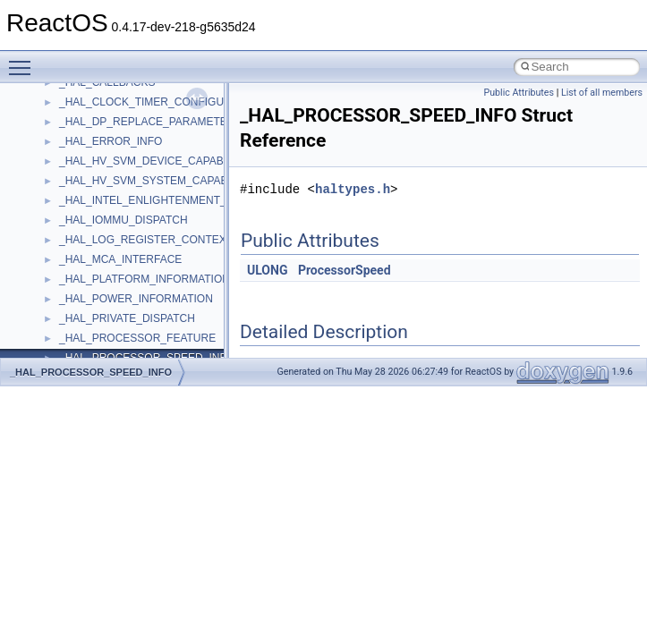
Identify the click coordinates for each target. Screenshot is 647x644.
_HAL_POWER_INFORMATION (136, 299)
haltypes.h (353, 189)
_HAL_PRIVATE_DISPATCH (127, 318)
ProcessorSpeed (345, 270)
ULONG (267, 270)
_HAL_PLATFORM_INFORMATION (145, 279)
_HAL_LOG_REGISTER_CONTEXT (146, 240)
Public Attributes (519, 93)
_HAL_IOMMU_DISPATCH (123, 220)
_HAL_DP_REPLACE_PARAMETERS (151, 122)
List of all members (602, 93)
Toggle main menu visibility (24, 60)
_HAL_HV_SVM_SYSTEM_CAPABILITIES (162, 181)
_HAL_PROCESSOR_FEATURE (137, 338)
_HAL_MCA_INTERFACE (120, 259)
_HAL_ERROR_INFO (111, 141)
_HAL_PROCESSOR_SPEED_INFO (91, 372)
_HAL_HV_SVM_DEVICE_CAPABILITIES (159, 161)
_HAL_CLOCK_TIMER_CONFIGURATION (162, 102)
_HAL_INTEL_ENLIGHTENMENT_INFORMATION (180, 200)
